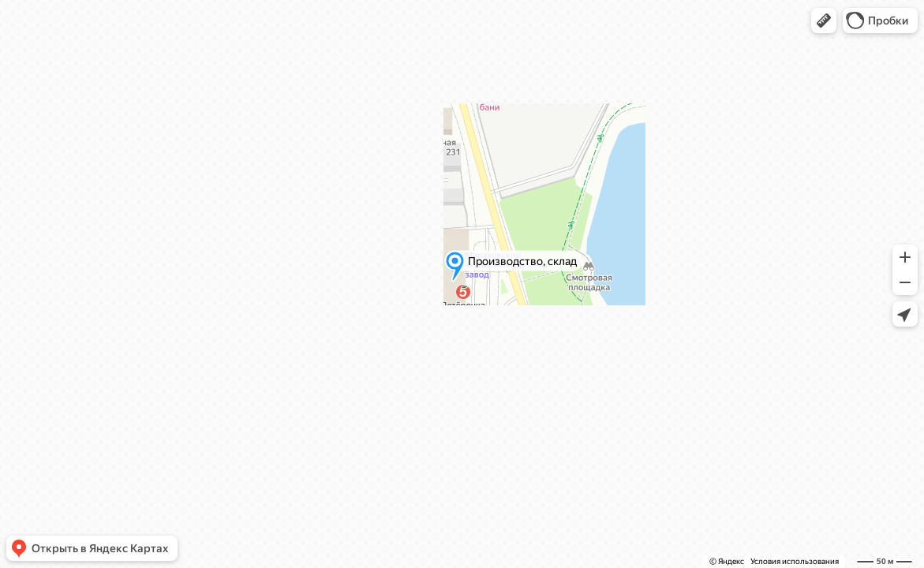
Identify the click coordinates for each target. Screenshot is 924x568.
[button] (824, 21)
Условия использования (795, 561)
